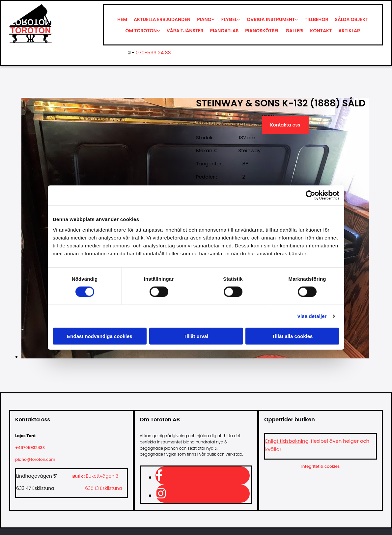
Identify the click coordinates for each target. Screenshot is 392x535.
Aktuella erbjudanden (162, 19)
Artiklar (349, 31)
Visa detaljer (312, 316)
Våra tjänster (185, 31)
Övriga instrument (271, 19)
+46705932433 (32, 448)
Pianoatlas (224, 31)
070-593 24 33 (153, 53)
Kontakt (321, 31)
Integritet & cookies (321, 466)
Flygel (229, 19)
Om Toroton (141, 31)
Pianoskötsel (262, 31)
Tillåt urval (196, 336)
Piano (204, 19)
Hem (122, 19)
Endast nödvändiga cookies (99, 336)
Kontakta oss (285, 125)
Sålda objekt (351, 19)
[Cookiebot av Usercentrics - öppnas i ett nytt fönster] (310, 195)
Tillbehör (316, 19)
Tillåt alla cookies (293, 336)
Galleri (294, 31)
